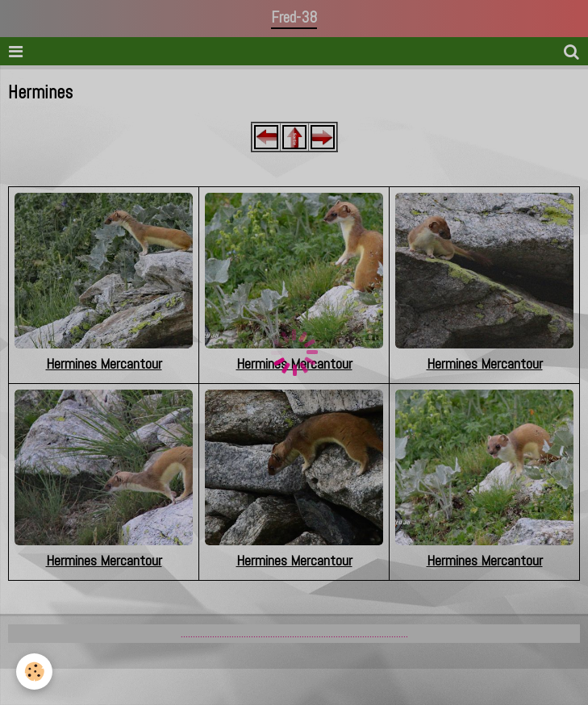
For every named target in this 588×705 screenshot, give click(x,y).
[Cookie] (34, 672)
